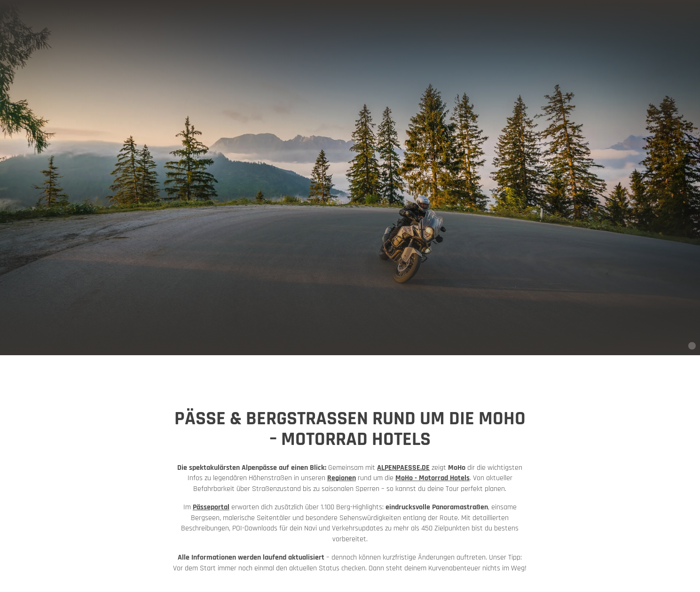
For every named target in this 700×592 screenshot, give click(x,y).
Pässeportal (211, 507)
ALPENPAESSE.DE (403, 468)
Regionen (342, 478)
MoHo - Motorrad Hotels (433, 478)
